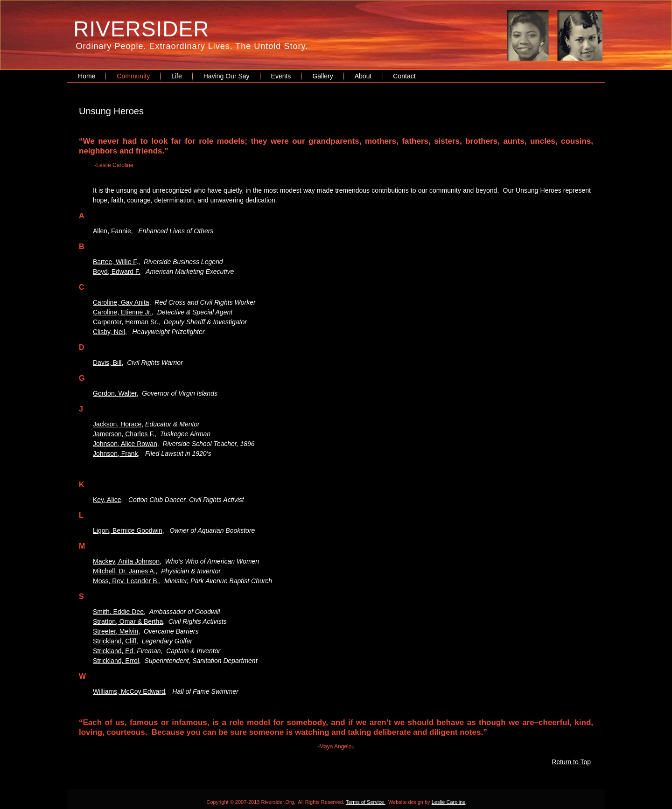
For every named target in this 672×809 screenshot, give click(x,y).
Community (133, 76)
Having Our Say (227, 76)
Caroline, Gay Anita (121, 302)
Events (281, 76)
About (363, 76)
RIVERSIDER (141, 29)
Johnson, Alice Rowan (125, 444)
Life (177, 76)
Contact (404, 76)
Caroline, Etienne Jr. (122, 312)
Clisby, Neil (109, 332)
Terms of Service (366, 802)
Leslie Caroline (449, 802)
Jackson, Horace (117, 424)
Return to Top (571, 762)
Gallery (322, 76)
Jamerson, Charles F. (124, 434)
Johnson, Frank (115, 453)
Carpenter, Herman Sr (125, 322)
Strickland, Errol (116, 661)
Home (87, 76)
